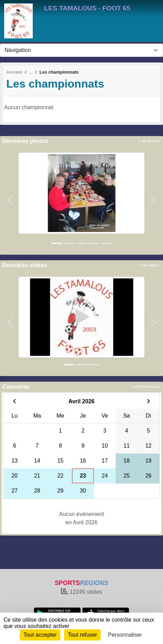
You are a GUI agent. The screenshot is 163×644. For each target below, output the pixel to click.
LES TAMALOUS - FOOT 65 (87, 8)
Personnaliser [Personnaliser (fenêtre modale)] (125, 635)
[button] (10, 200)
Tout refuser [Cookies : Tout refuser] (82, 635)
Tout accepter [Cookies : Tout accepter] (40, 635)
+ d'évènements (145, 387)
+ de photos (149, 141)
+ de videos (149, 265)
